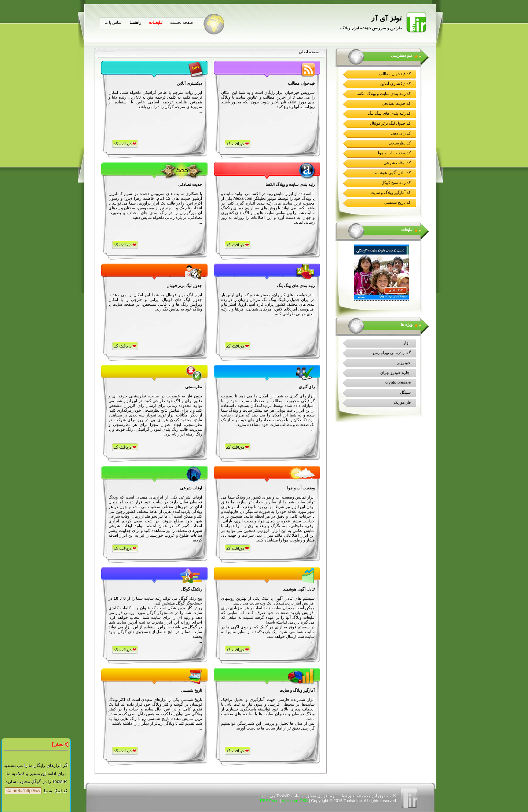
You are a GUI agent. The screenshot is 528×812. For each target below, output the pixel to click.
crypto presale (398, 382)
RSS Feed (269, 801)
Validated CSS (295, 801)
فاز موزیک (402, 402)
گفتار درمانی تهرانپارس (392, 353)
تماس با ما (113, 22)
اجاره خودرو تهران (395, 372)
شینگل (405, 392)
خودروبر (404, 363)
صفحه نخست (181, 22)
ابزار (407, 343)
